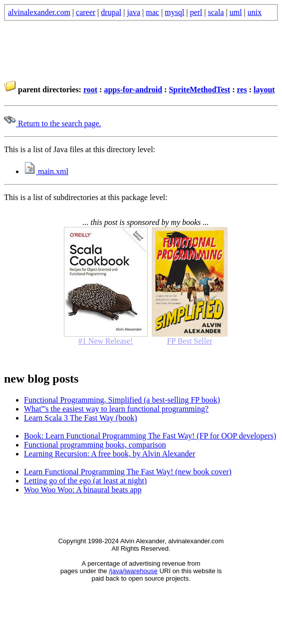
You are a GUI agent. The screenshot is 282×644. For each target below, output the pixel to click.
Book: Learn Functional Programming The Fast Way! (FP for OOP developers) (150, 436)
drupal (111, 12)
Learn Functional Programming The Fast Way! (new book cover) (128, 472)
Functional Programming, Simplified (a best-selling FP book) (122, 400)
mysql (174, 12)
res (242, 90)
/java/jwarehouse (133, 571)
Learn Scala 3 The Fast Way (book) (81, 418)
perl (196, 12)
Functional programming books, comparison (95, 445)
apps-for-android (133, 90)
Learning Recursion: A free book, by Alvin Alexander (110, 454)
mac (152, 12)
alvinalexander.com (39, 12)
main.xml (46, 171)
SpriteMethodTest (199, 90)
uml (236, 12)
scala (216, 12)
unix (255, 12)
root (90, 90)
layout (264, 90)
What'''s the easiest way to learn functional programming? (116, 409)
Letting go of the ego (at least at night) (85, 481)
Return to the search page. (53, 123)
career (86, 12)
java (134, 12)
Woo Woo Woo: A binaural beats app (83, 490)
